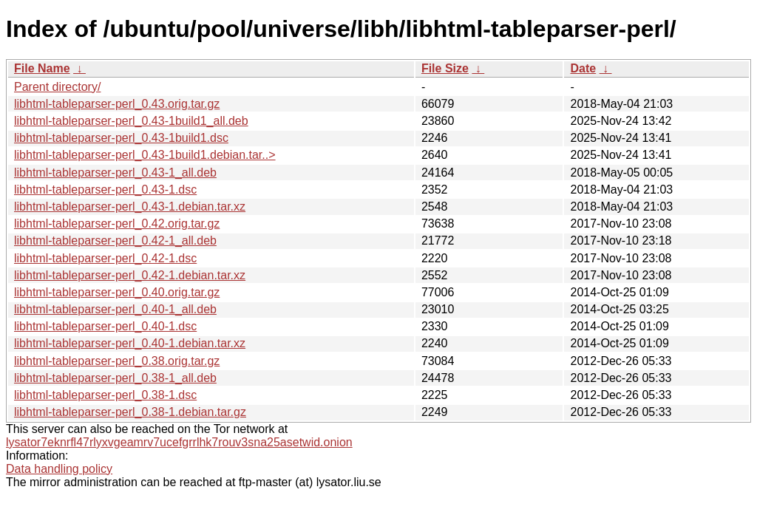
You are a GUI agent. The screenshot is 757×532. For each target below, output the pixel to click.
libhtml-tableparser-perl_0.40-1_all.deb (115, 309)
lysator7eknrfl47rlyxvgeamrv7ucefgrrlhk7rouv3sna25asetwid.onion (179, 442)
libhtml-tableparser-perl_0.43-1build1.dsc (121, 138)
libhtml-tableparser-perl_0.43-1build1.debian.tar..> (145, 155)
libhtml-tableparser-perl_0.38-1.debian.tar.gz (130, 412)
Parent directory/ (57, 87)
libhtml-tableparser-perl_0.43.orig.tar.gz (117, 104)
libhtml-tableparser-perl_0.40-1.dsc (105, 326)
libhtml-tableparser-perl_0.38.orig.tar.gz (117, 361)
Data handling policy (59, 469)
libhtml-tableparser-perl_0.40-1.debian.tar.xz (130, 343)
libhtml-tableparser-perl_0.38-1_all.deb (115, 378)
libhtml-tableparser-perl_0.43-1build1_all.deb (131, 121)
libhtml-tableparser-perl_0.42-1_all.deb (115, 241)
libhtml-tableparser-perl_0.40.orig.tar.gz (117, 292)
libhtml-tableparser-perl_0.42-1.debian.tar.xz (130, 275)
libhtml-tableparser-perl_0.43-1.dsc (105, 190)
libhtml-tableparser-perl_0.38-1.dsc (105, 395)
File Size (445, 68)
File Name (42, 68)
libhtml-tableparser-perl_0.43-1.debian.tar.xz (130, 207)
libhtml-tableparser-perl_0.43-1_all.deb (115, 173)
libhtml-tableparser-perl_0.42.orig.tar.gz (117, 224)
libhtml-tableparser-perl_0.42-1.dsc (105, 258)
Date (583, 68)
